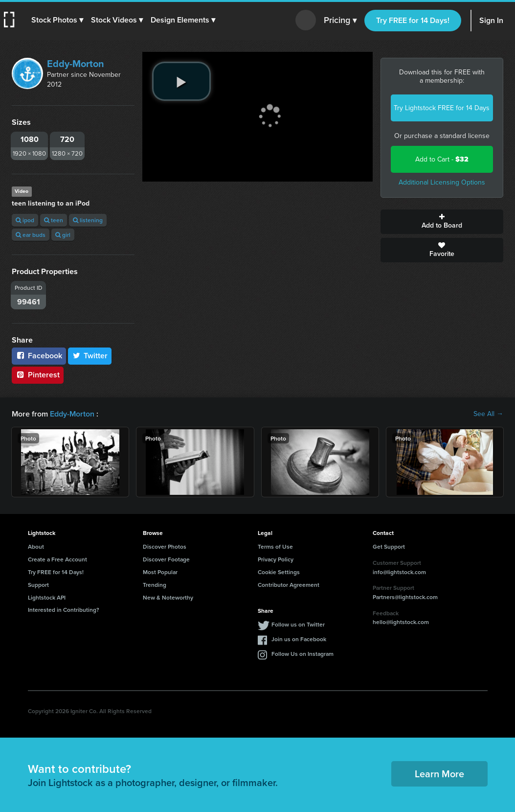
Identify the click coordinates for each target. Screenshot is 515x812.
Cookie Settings (279, 572)
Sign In (491, 20)
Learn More (439, 774)
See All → (488, 414)
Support (38, 585)
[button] (57, 20)
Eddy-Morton (76, 64)
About (36, 546)
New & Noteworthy (168, 597)
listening (88, 220)
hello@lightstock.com (401, 622)
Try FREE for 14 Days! (413, 20)
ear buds (31, 235)
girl (63, 235)
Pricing (340, 21)
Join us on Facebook (299, 639)
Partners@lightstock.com (405, 597)
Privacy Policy (276, 559)
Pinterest (38, 375)
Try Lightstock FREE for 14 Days (442, 108)
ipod (25, 220)
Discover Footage (166, 559)
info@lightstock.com (399, 572)
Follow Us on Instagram (302, 654)
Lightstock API (47, 597)
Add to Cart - (442, 159)
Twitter (90, 356)
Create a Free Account (57, 559)
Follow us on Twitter (298, 624)
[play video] (181, 81)
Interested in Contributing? (64, 610)
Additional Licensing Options (442, 182)
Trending (155, 585)
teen (54, 220)
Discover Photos (165, 546)
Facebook (39, 356)
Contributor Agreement (289, 585)
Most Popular (160, 572)
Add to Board (442, 222)
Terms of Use (275, 546)
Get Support (389, 546)
